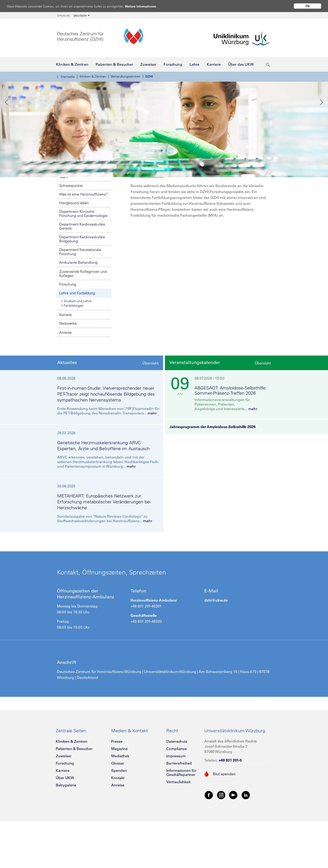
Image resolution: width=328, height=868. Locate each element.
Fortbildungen (73, 355)
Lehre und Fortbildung (77, 343)
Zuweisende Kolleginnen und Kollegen (83, 323)
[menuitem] (73, 15)
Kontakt (118, 827)
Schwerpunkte (71, 235)
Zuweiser (64, 805)
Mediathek (120, 805)
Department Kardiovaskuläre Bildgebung (82, 288)
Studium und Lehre (77, 351)
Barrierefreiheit (179, 813)
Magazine (119, 798)
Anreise (65, 382)
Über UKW (65, 827)
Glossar (118, 813)
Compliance (177, 798)
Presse (117, 791)
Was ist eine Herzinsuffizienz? (83, 244)
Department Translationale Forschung (80, 301)
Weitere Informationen (158, 6)
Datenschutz (177, 791)
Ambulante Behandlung (78, 312)
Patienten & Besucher (74, 798)
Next (321, 127)
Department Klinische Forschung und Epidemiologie (83, 263)
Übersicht (150, 413)
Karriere (65, 364)
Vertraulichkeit (178, 831)
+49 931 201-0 (230, 810)
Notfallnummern (84, 200)
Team (64, 226)
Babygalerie (66, 835)
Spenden (119, 820)
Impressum (176, 805)
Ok (308, 6)
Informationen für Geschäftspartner (181, 822)
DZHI (149, 76)
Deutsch (72, 16)
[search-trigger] (268, 64)
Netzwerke (68, 373)
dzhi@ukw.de (216, 650)
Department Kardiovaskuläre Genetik (82, 276)
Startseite (66, 77)
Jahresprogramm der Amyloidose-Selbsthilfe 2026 (213, 476)
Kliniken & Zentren (93, 76)
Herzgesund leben (74, 252)
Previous (7, 127)
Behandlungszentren (126, 76)
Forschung (68, 334)
